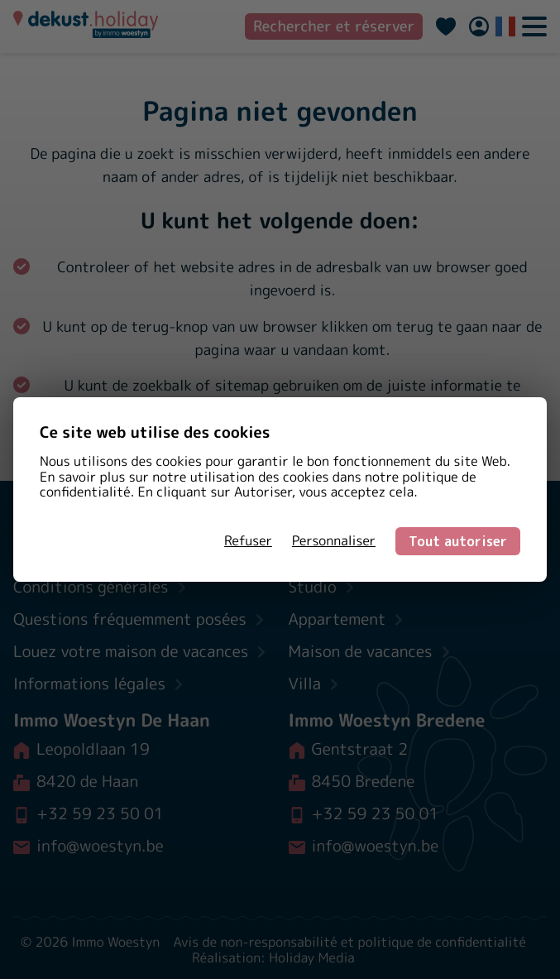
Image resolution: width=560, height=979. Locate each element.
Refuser (248, 541)
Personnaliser (334, 541)
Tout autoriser (458, 541)
